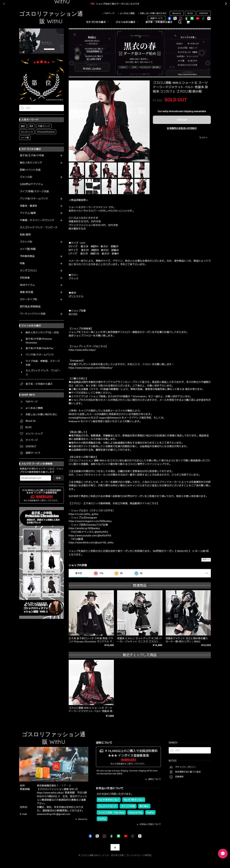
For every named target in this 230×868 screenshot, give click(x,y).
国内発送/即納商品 (30, 307)
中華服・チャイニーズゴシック (37, 220)
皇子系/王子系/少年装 (32, 156)
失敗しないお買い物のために (153, 13)
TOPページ (109, 13)
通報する (206, 560)
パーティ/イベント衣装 (33, 314)
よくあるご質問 (127, 13)
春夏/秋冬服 (27, 292)
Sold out (182, 120)
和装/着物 (25, 235)
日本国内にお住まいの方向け (182, 128)
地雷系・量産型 (29, 206)
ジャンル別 (26, 177)
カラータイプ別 (29, 299)
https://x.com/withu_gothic (84, 514)
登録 (58, 478)
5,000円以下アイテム (31, 184)
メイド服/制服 (28, 249)
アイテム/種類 (28, 213)
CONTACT (204, 13)
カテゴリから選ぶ (98, 22)
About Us (177, 13)
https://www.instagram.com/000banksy (90, 521)
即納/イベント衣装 (30, 170)
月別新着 (25, 278)
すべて (79, 573)
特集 (22, 263)
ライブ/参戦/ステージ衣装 (34, 191)
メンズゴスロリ (29, 271)
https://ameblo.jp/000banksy (84, 528)
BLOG (190, 13)
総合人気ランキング (31, 163)
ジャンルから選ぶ (127, 22)
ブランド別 (26, 242)
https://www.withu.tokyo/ (82, 350)
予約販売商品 (27, 256)
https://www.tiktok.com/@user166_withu (91, 543)
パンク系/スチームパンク (34, 199)
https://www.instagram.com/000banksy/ (91, 368)
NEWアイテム (27, 285)
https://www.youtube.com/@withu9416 (90, 536)
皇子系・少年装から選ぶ (159, 22)
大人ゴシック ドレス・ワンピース (39, 227)
